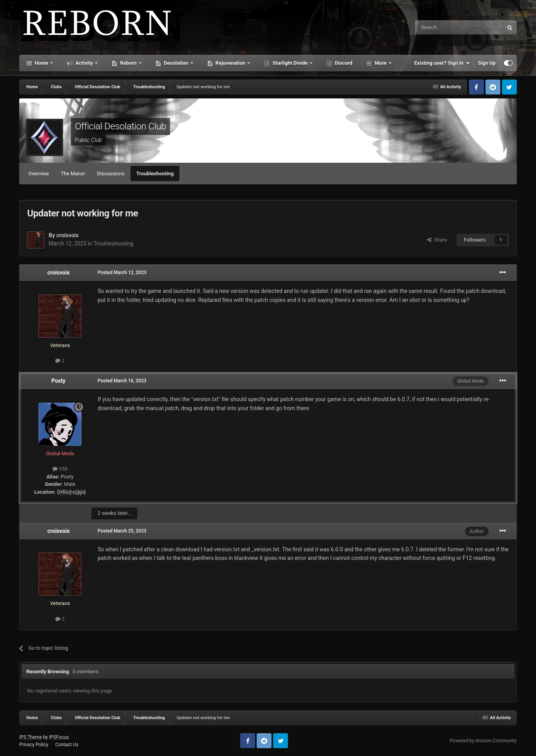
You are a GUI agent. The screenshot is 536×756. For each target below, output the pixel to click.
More (381, 63)
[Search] (440, 27)
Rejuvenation (231, 63)
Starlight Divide (290, 63)
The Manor (73, 174)
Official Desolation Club (120, 126)
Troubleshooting (155, 174)
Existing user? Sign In (442, 63)
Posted (122, 273)
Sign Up (487, 63)
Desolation (176, 63)
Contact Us (67, 745)
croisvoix (68, 235)
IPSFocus (59, 737)
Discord (343, 63)
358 (60, 469)
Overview (39, 174)
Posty (58, 381)
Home (41, 63)
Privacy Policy (34, 745)
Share (437, 240)
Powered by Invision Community (483, 741)
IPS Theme (31, 737)
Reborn (128, 63)
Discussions (110, 174)
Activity (84, 63)
